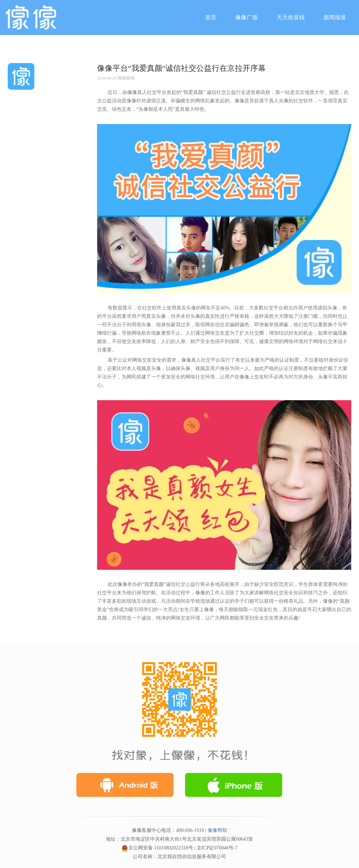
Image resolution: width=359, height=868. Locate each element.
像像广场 (246, 17)
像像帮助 (217, 830)
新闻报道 (335, 17)
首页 (211, 17)
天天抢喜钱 (291, 17)
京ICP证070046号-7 (217, 848)
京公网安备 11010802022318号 (157, 848)
